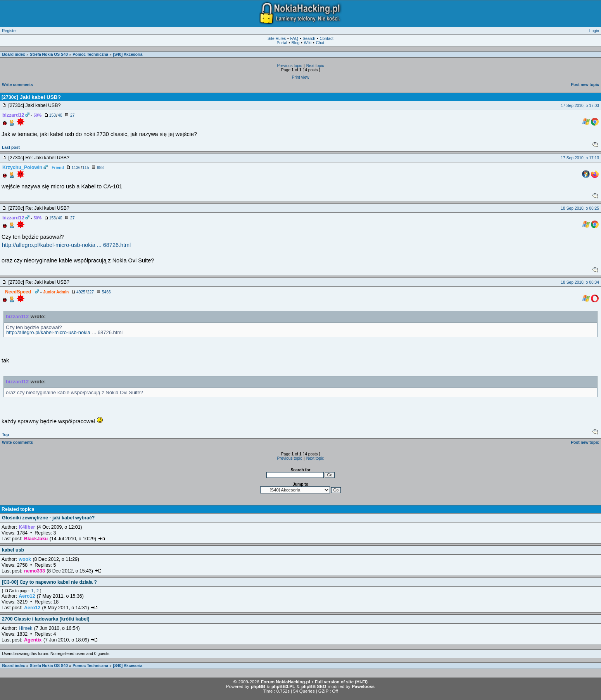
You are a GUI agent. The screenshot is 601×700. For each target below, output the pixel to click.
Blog (296, 43)
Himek (25, 628)
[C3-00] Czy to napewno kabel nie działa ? (49, 582)
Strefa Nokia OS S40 (49, 54)
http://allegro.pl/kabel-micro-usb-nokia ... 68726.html (66, 245)
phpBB (258, 686)
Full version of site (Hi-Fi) (341, 682)
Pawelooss (364, 686)
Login (594, 31)
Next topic (315, 66)
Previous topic (289, 66)
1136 (76, 168)
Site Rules (277, 39)
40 (60, 115)
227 (91, 292)
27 (72, 115)
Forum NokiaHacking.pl (286, 682)
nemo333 (35, 571)
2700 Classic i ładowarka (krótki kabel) (46, 619)
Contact (326, 39)
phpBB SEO (314, 686)
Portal (282, 43)
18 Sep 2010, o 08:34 (580, 282)
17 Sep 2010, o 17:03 (580, 106)
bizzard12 (17, 316)
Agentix (33, 640)
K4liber (27, 527)
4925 (81, 292)
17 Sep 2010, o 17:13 (580, 158)
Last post (11, 147)
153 (53, 115)
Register (9, 31)
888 (100, 168)
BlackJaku (36, 539)
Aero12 (27, 596)
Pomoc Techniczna (90, 54)
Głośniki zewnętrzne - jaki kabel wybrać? (48, 518)
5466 (106, 292)
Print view (301, 77)
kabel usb (13, 550)
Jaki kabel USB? (40, 97)
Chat (320, 43)
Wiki (308, 43)
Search (309, 39)
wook (25, 559)
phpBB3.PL (283, 686)
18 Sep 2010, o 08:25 (580, 208)
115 (85, 168)
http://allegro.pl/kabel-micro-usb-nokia (48, 332)
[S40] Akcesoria (128, 54)
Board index (14, 54)
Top (5, 435)
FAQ (294, 39)
